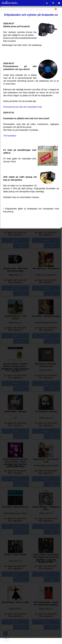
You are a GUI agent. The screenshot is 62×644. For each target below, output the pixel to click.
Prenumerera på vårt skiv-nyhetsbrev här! (23, 107)
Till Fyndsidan (10, 136)
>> (6, 639)
